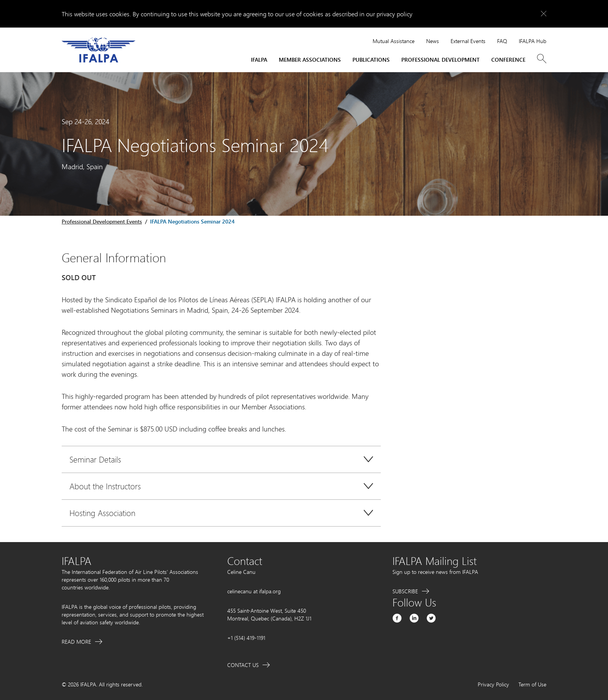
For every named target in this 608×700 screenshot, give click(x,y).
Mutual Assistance (394, 41)
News (433, 41)
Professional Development (440, 60)
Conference (508, 60)
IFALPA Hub (533, 41)
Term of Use (532, 684)
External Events (468, 41)
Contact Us (243, 665)
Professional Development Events (102, 221)
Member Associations (310, 60)
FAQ (502, 41)
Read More (76, 642)
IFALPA (259, 60)
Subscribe (405, 591)
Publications (371, 60)
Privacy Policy (493, 684)
